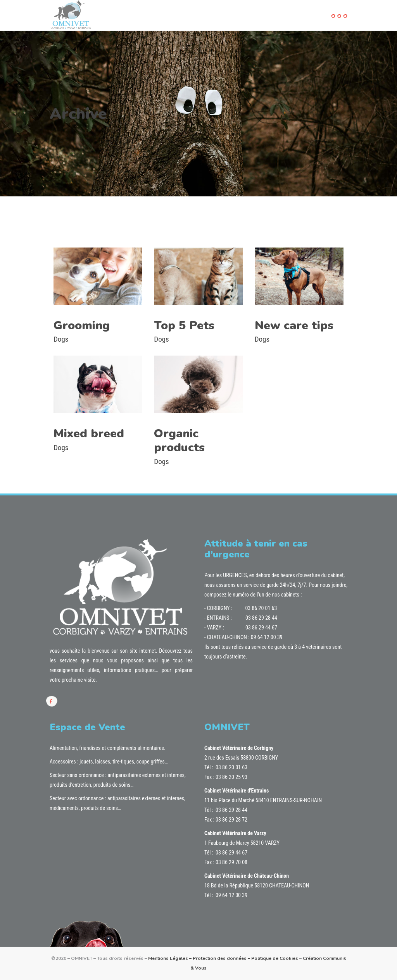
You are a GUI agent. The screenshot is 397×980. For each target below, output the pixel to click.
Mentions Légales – (170, 958)
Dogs (61, 339)
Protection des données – (222, 958)
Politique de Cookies (275, 958)
